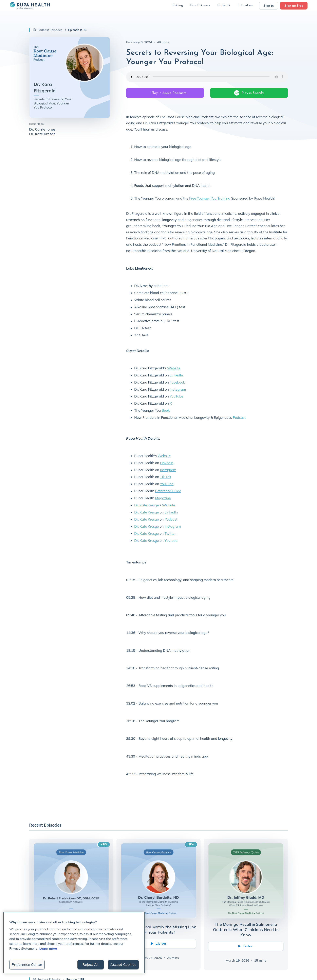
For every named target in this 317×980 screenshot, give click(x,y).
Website (174, 368)
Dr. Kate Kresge (146, 505)
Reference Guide (168, 491)
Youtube (171, 540)
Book (166, 410)
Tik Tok (165, 477)
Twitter (170, 533)
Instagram (178, 389)
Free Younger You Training (210, 198)
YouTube (176, 396)
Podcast (239, 417)
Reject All (91, 965)
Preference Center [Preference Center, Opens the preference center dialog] (27, 965)
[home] (30, 5)
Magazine (163, 498)
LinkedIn (176, 375)
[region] (74, 943)
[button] (178, 6)
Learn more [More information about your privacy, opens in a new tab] (48, 948)
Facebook (177, 382)
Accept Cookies (123, 965)
